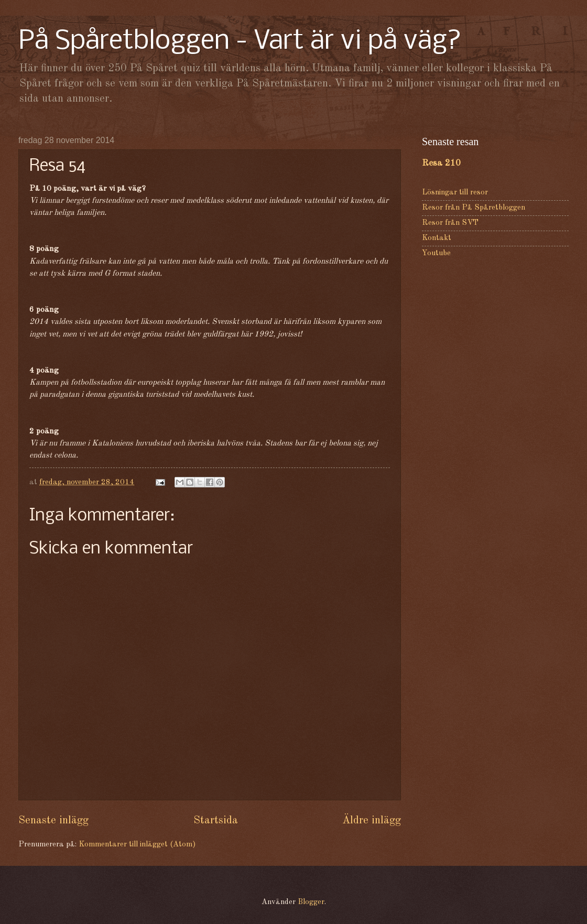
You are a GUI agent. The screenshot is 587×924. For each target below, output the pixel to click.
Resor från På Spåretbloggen (474, 208)
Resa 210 (441, 163)
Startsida (216, 820)
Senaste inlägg (53, 820)
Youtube (436, 253)
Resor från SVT (450, 223)
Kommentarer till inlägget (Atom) (137, 845)
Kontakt (437, 238)
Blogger (311, 902)
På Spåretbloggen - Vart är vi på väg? (240, 42)
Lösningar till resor (455, 193)
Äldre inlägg (372, 820)
